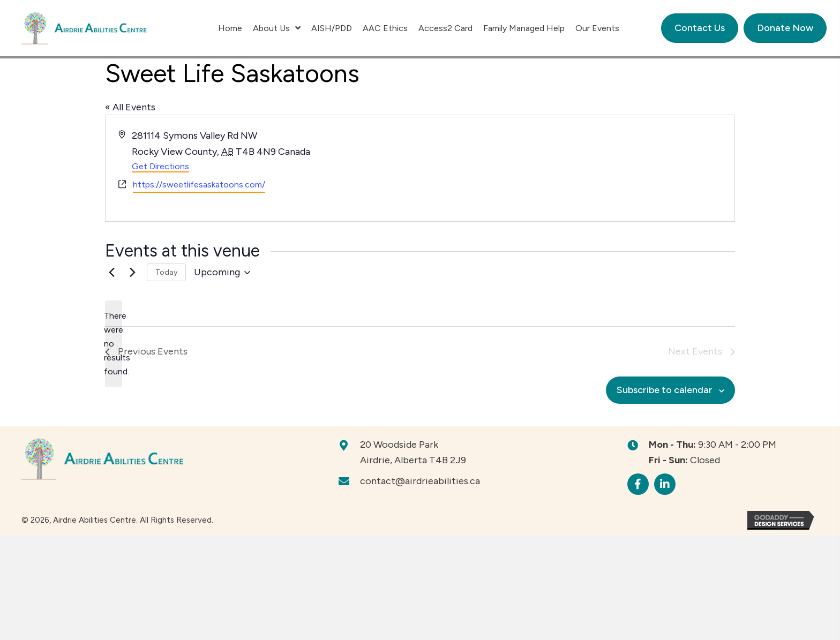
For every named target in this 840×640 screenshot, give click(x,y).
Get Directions (160, 166)
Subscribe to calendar (665, 390)
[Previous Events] (111, 273)
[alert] (114, 344)
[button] (638, 484)
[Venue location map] (576, 168)
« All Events (130, 107)
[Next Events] (132, 273)
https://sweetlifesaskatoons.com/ (199, 185)
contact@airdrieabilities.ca (420, 481)
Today (166, 272)
